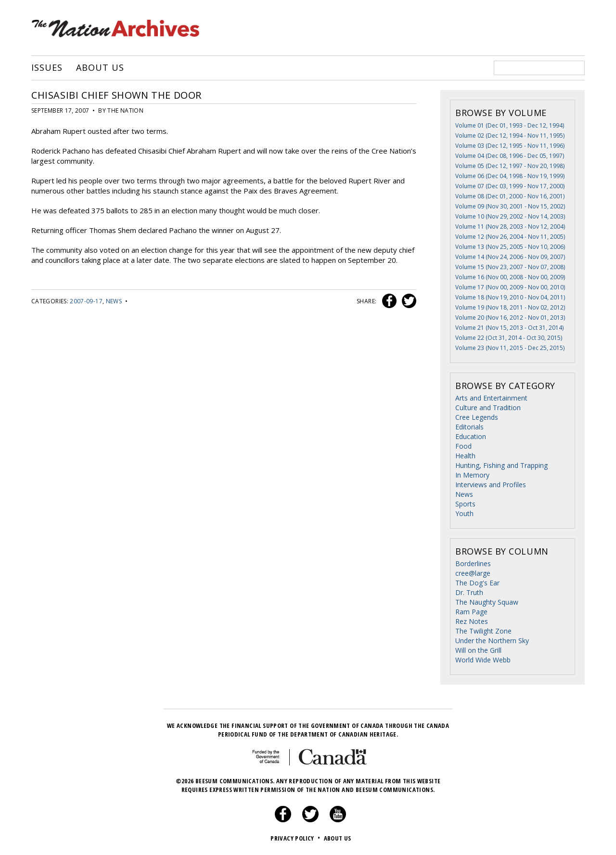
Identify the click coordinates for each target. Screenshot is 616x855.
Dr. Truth (469, 592)
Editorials (469, 427)
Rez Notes (472, 621)
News (114, 301)
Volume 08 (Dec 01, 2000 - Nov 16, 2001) (510, 196)
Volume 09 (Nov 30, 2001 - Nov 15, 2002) (510, 206)
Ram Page (471, 612)
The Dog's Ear (477, 583)
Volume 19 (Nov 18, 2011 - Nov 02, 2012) (510, 307)
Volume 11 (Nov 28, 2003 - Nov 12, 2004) (510, 227)
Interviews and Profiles (491, 485)
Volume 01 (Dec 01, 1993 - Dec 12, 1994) (510, 125)
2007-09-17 (86, 301)
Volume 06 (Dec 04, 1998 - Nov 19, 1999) (510, 176)
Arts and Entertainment (491, 398)
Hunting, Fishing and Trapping (501, 465)
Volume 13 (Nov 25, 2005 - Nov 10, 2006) (510, 247)
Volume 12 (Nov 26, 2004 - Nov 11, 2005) (510, 237)
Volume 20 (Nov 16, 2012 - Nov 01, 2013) (510, 317)
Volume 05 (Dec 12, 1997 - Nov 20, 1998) (510, 166)
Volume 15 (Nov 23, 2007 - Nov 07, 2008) (510, 267)
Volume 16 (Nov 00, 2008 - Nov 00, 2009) (510, 277)
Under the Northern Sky (492, 641)
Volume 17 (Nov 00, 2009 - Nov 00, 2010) (510, 287)
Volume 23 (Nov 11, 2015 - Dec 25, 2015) (510, 348)
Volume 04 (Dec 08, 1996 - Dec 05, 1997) (510, 156)
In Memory (472, 475)
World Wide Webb (483, 660)
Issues (47, 68)
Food (463, 446)
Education (471, 436)
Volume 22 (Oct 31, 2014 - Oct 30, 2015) (509, 338)
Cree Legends (477, 417)
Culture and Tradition (488, 408)
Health (465, 456)
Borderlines (473, 564)
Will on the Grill (478, 650)
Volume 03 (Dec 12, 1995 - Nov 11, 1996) (510, 146)
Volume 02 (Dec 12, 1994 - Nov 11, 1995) (510, 136)
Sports (465, 504)
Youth (464, 513)
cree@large (473, 573)
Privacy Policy (296, 838)
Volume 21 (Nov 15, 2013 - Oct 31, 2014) (509, 328)
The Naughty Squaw (487, 602)
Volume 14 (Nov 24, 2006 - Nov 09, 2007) (510, 257)
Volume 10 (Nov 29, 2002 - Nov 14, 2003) (510, 216)
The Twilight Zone (483, 631)
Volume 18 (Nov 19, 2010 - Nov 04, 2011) (510, 297)
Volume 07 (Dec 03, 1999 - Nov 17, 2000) (510, 186)
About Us (100, 68)
